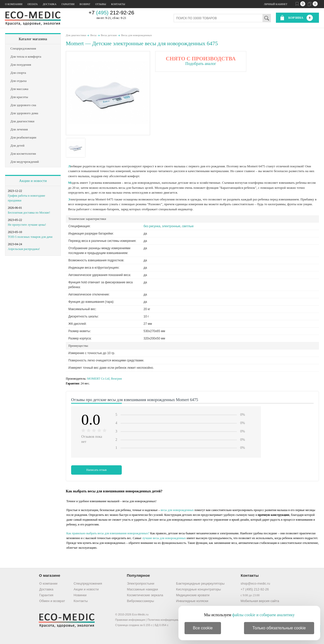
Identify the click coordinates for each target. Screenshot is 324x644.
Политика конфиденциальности (168, 620)
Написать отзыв (97, 470)
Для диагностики (76, 35)
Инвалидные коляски (192, 601)
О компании (14, 4)
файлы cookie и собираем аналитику (263, 615)
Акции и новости (33, 181)
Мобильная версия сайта (260, 601)
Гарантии (68, 4)
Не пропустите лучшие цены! (27, 225)
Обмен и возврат (52, 601)
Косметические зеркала (145, 595)
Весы (94, 35)
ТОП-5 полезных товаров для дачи (30, 237)
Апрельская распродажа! (24, 249)
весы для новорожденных (177, 510)
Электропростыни (141, 583)
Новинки (80, 595)
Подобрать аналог (201, 64)
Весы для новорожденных (136, 35)
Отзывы (101, 4)
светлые (188, 226)
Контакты (118, 4)
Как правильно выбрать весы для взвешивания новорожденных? (108, 533)
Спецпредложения (88, 583)
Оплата (32, 4)
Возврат (85, 4)
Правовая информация (130, 620)
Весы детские (109, 35)
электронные (171, 226)
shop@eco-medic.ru (255, 583)
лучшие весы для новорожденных (164, 538)
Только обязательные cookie (279, 628)
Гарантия (46, 595)
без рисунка (152, 226)
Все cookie (203, 628)
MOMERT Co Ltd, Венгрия (104, 379)
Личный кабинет (276, 4)
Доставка (50, 4)
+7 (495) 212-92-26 (255, 589)
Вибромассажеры (141, 601)
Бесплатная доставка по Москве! (29, 213)
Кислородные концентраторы (199, 589)
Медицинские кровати (193, 595)
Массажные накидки (143, 589)
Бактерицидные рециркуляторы (200, 583)
